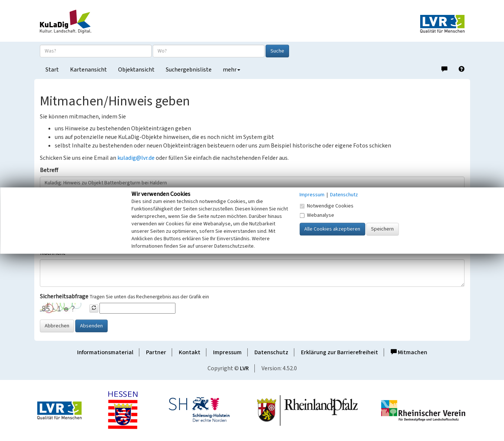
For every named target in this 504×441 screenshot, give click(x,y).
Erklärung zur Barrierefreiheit (340, 352)
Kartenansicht (88, 70)
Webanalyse (317, 215)
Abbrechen (57, 326)
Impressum (227, 352)
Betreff (49, 170)
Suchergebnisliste (189, 70)
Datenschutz (271, 352)
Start (52, 70)
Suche (277, 51)
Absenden (91, 326)
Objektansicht (136, 70)
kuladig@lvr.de (136, 158)
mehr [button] (232, 70)
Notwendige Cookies (327, 206)
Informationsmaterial (105, 352)
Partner (156, 352)
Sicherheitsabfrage (64, 296)
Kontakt (190, 352)
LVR (244, 368)
